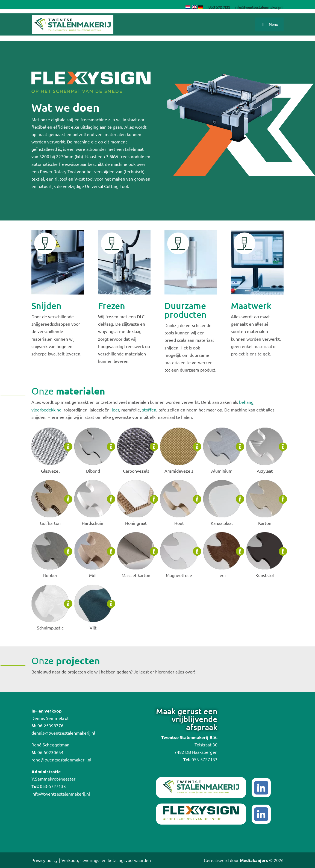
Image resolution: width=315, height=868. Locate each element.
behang (246, 402)
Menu (269, 24)
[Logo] (72, 24)
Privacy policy (45, 860)
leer (115, 410)
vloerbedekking (46, 410)
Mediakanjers (254, 860)
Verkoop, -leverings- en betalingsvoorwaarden (106, 860)
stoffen (149, 410)
